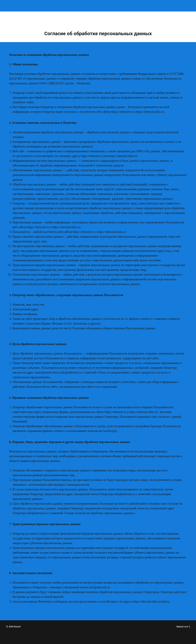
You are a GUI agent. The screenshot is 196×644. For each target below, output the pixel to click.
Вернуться (183, 627)
